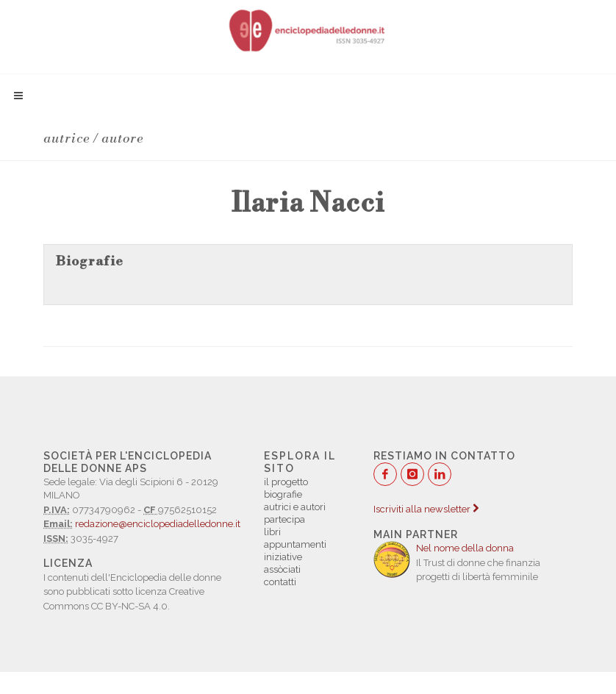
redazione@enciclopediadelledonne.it (158, 524)
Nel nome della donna (465, 548)
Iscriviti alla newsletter (426, 509)
